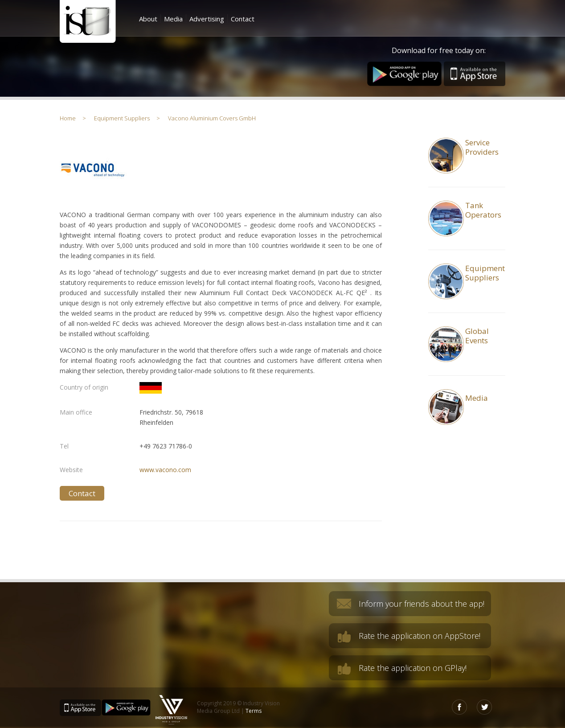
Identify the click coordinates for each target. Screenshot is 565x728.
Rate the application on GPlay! (413, 668)
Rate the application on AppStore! (420, 636)
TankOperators (483, 210)
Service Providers (482, 147)
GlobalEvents (477, 336)
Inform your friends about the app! (422, 604)
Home (68, 118)
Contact (243, 19)
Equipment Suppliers (122, 118)
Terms (254, 711)
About (148, 19)
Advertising (207, 19)
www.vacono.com (165, 470)
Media (173, 19)
